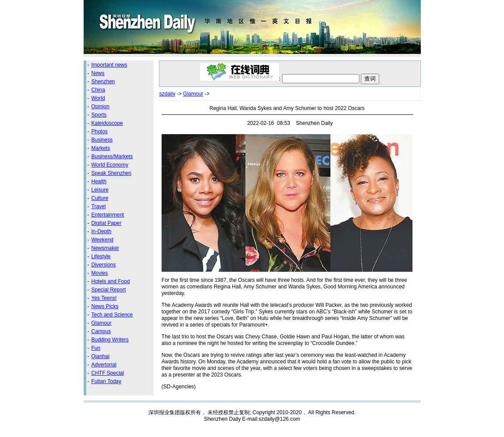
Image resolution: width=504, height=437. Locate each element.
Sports (99, 115)
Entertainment (108, 215)
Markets (101, 148)
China (98, 90)
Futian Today (107, 381)
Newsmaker (105, 248)
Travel (99, 206)
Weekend (102, 240)
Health (99, 181)
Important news (109, 65)
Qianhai (100, 356)
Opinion (100, 107)
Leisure (100, 190)
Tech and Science (112, 315)
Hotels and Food (111, 281)
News (98, 73)
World (98, 98)
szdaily (167, 94)
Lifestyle (101, 256)
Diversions (104, 265)
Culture (100, 198)
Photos (100, 131)
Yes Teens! (104, 298)
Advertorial (104, 365)
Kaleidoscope (107, 123)
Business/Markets (112, 156)
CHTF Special (108, 373)
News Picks (105, 306)
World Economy (110, 165)
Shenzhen (103, 82)
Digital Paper (107, 223)
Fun (96, 348)
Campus (101, 331)
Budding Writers (110, 340)
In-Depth (102, 231)
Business (102, 140)
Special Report (109, 290)
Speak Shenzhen (111, 173)
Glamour (102, 323)
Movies (100, 273)
